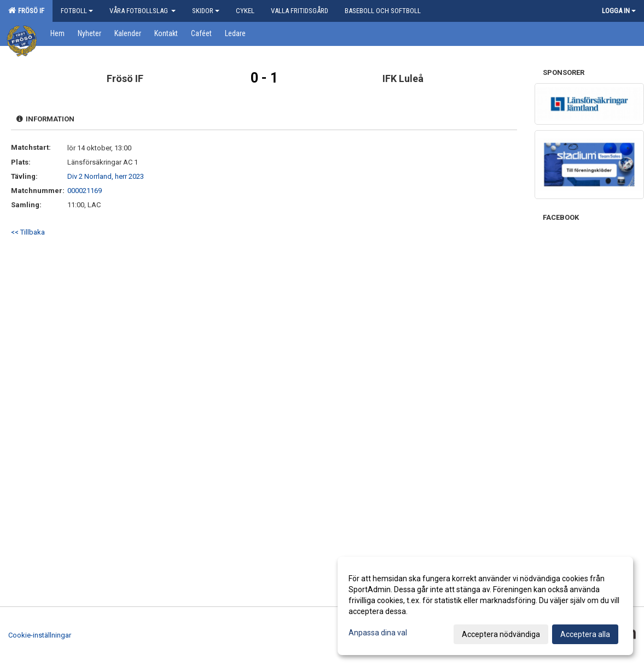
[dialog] (485, 606)
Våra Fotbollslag (143, 11)
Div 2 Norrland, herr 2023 (106, 176)
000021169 (85, 191)
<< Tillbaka (28, 232)
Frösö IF (26, 10)
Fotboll (77, 11)
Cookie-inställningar (40, 635)
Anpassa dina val (378, 633)
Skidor (206, 11)
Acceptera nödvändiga (501, 634)
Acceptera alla (585, 634)
